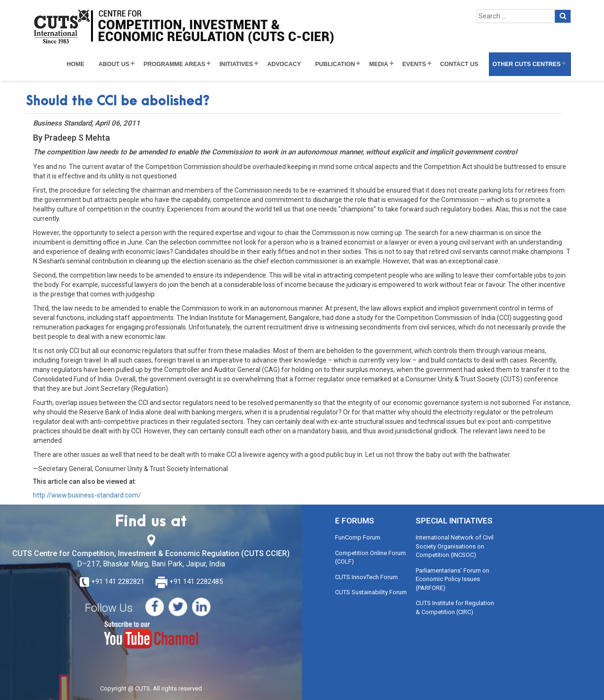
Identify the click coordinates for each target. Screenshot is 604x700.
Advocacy (284, 64)
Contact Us (459, 64)
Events (414, 64)
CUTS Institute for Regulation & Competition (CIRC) (455, 607)
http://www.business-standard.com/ (87, 495)
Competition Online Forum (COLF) (370, 557)
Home (75, 64)
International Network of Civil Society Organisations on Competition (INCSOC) (455, 546)
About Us (114, 64)
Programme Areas (174, 64)
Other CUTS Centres (527, 64)
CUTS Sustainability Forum (371, 592)
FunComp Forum (358, 537)
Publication (335, 64)
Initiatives (236, 64)
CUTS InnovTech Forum (366, 577)
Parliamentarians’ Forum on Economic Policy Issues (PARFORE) (453, 579)
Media (378, 64)
